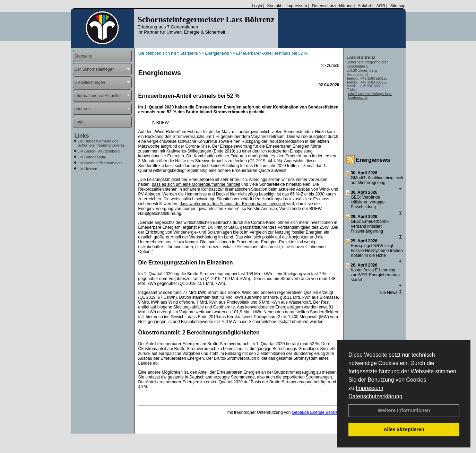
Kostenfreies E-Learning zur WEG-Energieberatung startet (375, 275)
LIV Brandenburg (92, 157)
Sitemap (398, 6)
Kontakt (274, 6)
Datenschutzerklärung (375, 396)
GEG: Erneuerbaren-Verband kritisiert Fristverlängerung (370, 226)
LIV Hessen (88, 169)
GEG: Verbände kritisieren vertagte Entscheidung (368, 202)
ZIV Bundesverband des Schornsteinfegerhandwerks (101, 143)
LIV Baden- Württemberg (99, 151)
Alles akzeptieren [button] (404, 429)
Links (82, 136)
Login (257, 6)
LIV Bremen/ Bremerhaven (100, 163)
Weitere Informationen (404, 410)
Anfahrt (365, 6)
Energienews (373, 160)
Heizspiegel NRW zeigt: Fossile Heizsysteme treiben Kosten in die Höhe (377, 251)
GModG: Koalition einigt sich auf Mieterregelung (377, 180)
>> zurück (330, 66)
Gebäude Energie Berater (316, 412)
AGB (380, 6)
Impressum (369, 388)
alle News (391, 293)
